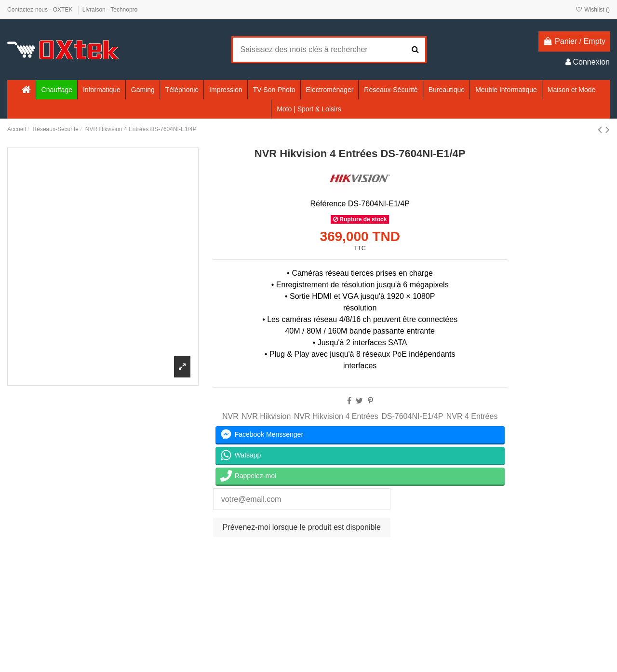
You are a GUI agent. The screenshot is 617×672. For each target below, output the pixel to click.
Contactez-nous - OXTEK (41, 10)
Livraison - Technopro (110, 10)
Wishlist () (593, 10)
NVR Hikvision (266, 416)
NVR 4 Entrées (472, 416)
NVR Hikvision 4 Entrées (336, 416)
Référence (328, 204)
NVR (230, 416)
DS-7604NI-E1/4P (412, 416)
